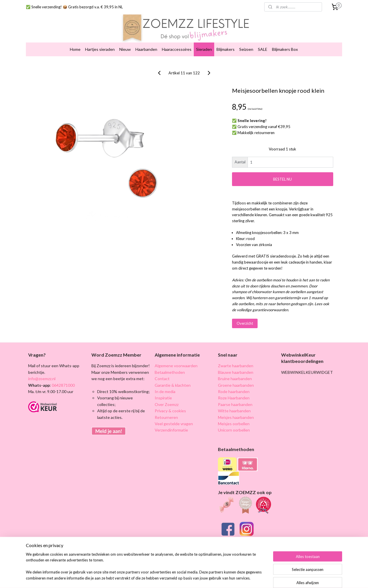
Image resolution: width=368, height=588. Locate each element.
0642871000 (63, 385)
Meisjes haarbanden (236, 417)
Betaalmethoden (170, 372)
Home (75, 49)
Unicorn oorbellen (234, 430)
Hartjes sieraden (100, 49)
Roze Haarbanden (234, 398)
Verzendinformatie (171, 430)
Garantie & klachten (173, 385)
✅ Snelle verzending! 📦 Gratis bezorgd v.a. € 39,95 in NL (74, 7)
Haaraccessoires (177, 49)
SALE (263, 49)
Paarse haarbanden (235, 404)
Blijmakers (226, 49)
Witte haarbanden (234, 411)
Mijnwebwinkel (286, 578)
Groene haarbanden (236, 385)
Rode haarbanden (234, 391)
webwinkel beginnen (240, 578)
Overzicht (245, 323)
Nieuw (125, 49)
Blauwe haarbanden (236, 372)
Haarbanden (146, 49)
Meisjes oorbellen (234, 424)
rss (220, 578)
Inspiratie (163, 398)
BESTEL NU (282, 179)
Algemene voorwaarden (176, 366)
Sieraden (204, 49)
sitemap (209, 578)
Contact (162, 379)
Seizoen (246, 49)
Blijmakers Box (285, 49)
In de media (165, 391)
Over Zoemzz (167, 404)
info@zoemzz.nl (42, 379)
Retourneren (166, 417)
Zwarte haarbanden (236, 366)
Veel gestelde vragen (174, 424)
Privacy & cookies (170, 411)
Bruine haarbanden (235, 379)
